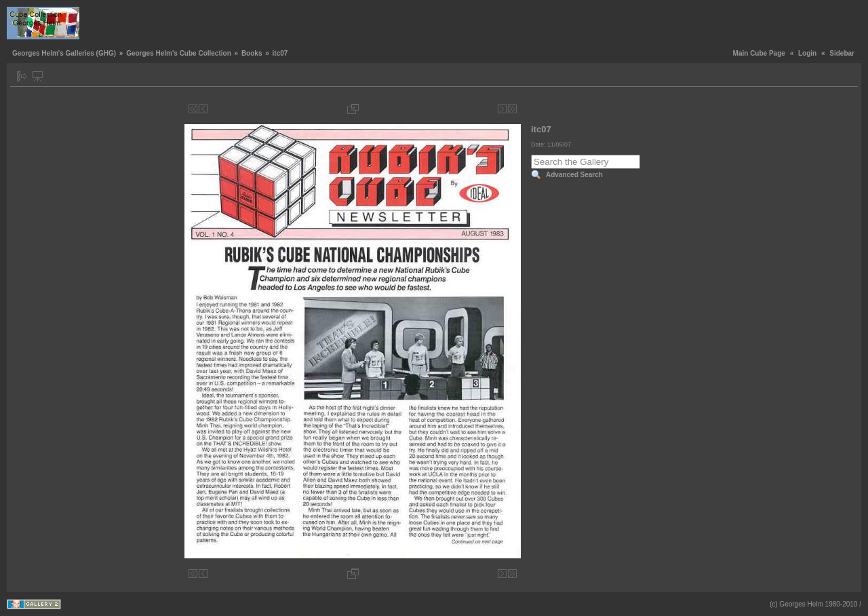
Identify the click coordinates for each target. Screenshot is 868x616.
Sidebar (842, 53)
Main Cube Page (759, 53)
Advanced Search (574, 175)
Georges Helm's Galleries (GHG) (64, 53)
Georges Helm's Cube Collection (179, 53)
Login (807, 53)
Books (252, 53)
